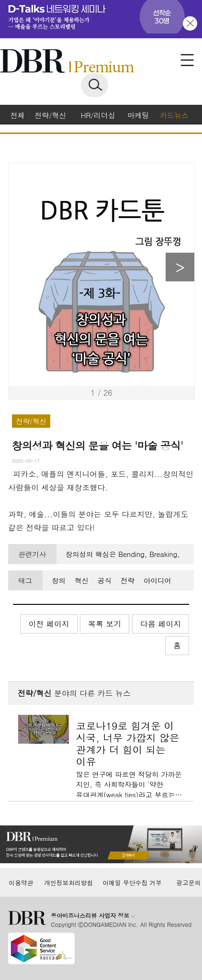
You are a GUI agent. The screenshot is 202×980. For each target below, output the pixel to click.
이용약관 (21, 883)
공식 (105, 580)
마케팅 (138, 115)
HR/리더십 (98, 115)
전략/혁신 (50, 115)
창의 (59, 580)
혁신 (82, 580)
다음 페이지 (161, 624)
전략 (128, 580)
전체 (18, 115)
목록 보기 (105, 624)
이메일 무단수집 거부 (132, 883)
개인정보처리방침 (68, 883)
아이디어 (157, 580)
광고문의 (188, 883)
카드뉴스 (174, 115)
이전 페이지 (49, 624)
